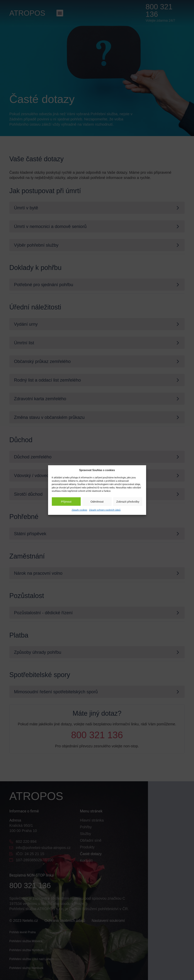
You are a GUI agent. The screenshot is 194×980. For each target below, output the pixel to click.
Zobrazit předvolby (128, 501)
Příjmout (66, 501)
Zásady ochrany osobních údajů (105, 510)
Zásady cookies (79, 510)
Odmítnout (97, 501)
